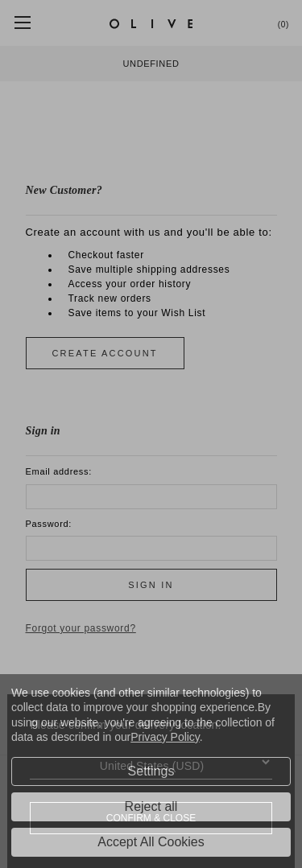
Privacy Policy (165, 737)
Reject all (151, 806)
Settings (151, 771)
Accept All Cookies (151, 842)
